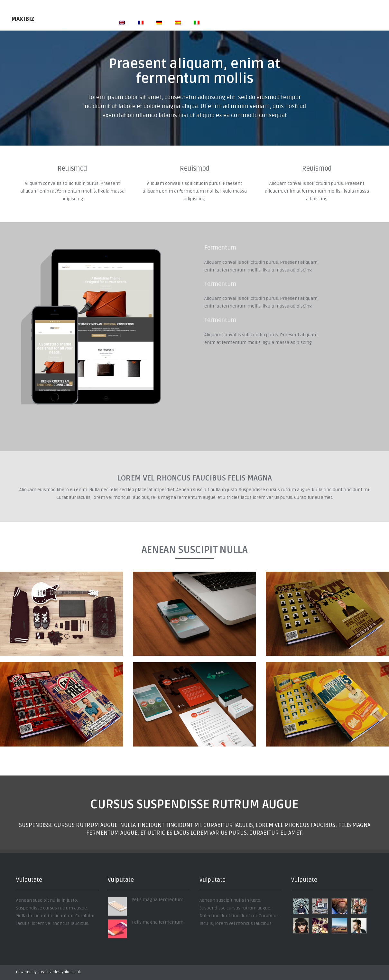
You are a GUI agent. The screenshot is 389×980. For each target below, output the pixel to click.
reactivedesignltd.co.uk (60, 972)
